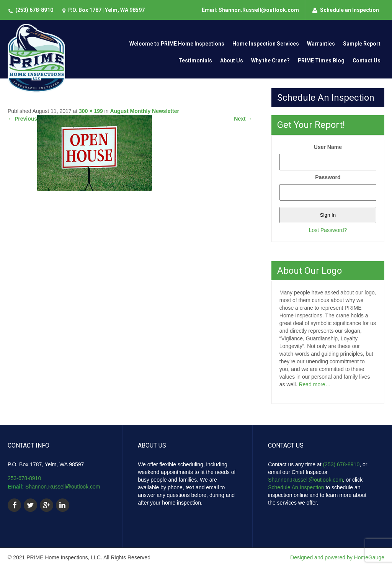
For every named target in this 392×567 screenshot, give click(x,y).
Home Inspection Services (266, 44)
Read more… (314, 384)
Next (243, 119)
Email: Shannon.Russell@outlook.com (250, 10)
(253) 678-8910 (34, 10)
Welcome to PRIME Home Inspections (177, 44)
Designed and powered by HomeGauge (337, 557)
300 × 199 (91, 111)
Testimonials (195, 60)
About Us (232, 60)
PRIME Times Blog (321, 60)
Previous (22, 119)
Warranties (321, 44)
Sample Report (362, 44)
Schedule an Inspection (350, 10)
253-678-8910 (24, 478)
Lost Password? (328, 230)
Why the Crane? (270, 60)
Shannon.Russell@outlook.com (63, 487)
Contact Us (367, 60)
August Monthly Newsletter (144, 111)
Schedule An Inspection (296, 487)
